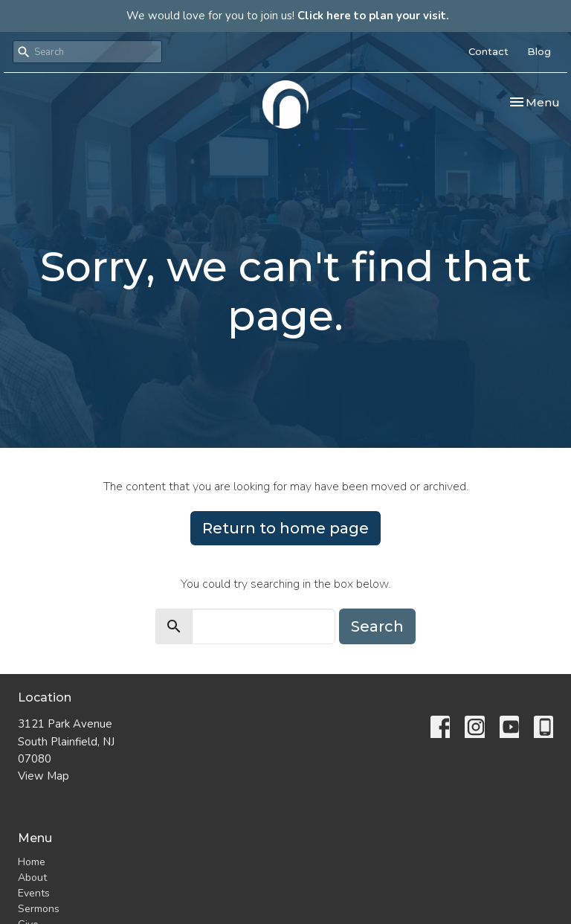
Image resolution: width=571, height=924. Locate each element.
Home (32, 862)
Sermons (39, 909)
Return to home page (285, 528)
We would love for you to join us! (288, 16)
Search (377, 626)
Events (34, 893)
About (32, 878)
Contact (488, 51)
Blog (539, 51)
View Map (43, 776)
